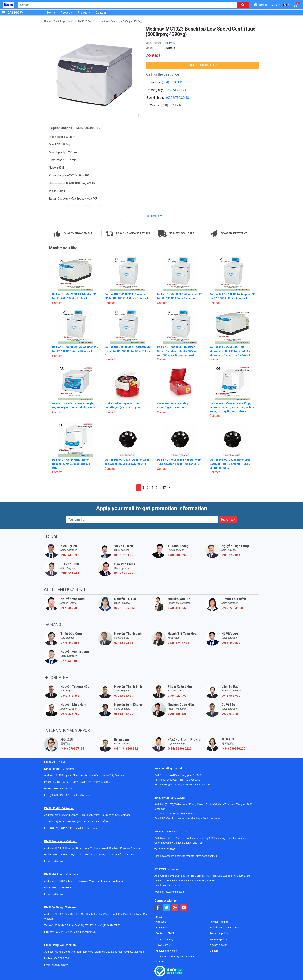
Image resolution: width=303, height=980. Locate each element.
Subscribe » (228, 519)
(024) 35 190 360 (59, 795)
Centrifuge (60, 21)
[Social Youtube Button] (184, 907)
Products (84, 13)
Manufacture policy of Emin (225, 927)
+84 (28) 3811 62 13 (107, 821)
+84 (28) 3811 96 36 (60, 821)
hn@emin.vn (85, 795)
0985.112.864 (231, 555)
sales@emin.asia (172, 784)
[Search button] (243, 5)
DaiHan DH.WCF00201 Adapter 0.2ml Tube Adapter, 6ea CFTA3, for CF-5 (180, 463)
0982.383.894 (177, 555)
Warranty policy (218, 939)
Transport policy (219, 933)
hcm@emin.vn (90, 828)
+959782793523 (169, 813)
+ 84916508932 (169, 779)
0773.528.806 (70, 661)
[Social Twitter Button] (166, 907)
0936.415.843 (177, 608)
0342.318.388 (70, 695)
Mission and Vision (166, 950)
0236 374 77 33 (178, 642)
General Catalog (164, 939)
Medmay (170, 43)
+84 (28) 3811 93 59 (83, 821)
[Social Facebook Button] (158, 907)
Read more (152, 216)
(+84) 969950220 (233, 748)
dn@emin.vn (89, 931)
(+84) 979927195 (72, 748)
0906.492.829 (231, 642)
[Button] (4, 13)
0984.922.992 (177, 695)
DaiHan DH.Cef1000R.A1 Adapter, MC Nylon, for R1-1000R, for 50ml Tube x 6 (126, 350)
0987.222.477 (124, 573)
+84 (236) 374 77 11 (60, 925)
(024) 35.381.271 (83, 782)
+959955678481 (188, 813)
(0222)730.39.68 (177, 98)
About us (66, 13)
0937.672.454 (231, 713)
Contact (101, 13)
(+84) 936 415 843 (94, 854)
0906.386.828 (177, 713)
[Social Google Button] (175, 907)
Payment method (219, 921)
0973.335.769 (70, 713)
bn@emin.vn (59, 861)
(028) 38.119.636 (172, 105)
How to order (163, 945)
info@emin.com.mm (173, 818)
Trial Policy (161, 927)
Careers (214, 950)
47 (164, 487)
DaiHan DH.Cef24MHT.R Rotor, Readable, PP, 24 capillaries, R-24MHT (72, 463)
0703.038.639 (124, 695)
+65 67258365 (192, 779)
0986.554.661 (70, 573)
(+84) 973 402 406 (125, 854)
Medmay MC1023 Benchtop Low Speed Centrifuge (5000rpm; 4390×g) (105, 21)
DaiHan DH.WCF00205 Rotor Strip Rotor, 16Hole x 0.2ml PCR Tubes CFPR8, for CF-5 (231, 463)
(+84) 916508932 (126, 748)
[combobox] (125, 5)
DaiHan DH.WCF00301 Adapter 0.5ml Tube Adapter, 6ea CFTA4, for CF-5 (127, 463)
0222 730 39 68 (125, 608)
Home (51, 13)
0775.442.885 (70, 642)
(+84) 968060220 (180, 748)
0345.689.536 (124, 642)
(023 (168, 90)
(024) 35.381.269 (174, 82)
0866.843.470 (124, 713)
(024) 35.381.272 (103, 782)
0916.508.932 (231, 695)
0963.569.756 (70, 555)
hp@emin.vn (59, 894)
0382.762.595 (124, 555)
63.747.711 (180, 90)
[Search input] (125, 5)
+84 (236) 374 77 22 (85, 925)
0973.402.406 (70, 608)
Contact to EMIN (164, 933)
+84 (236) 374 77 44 (61, 931)
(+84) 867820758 (63, 788)
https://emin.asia (202, 784)
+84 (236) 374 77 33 (109, 925)
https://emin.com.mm (208, 818)
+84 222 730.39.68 (63, 854)
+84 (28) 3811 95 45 (61, 828)
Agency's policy (218, 945)
